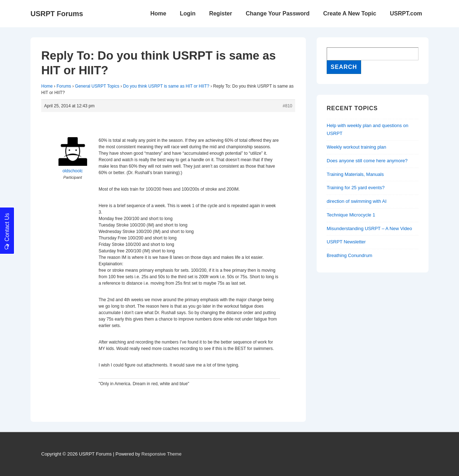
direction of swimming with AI (357, 201)
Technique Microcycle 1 (351, 215)
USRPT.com (406, 13)
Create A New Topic (350, 13)
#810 (287, 106)
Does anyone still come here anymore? (367, 161)
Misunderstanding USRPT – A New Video (369, 228)
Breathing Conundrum (349, 255)
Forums (64, 86)
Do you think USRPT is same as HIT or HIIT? (166, 86)
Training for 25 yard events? (356, 188)
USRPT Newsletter (346, 242)
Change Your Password (278, 13)
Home (158, 13)
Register (221, 13)
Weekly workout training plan (356, 147)
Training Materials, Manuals (355, 174)
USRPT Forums (57, 14)
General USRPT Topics (97, 86)
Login (188, 13)
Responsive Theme (161, 454)
